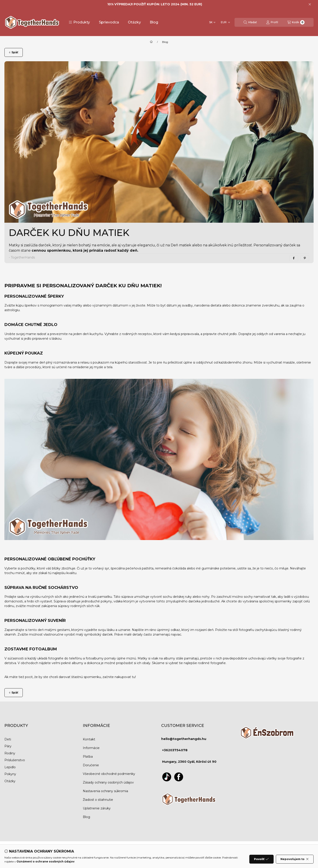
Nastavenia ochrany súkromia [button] (105, 791)
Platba (88, 757)
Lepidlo (10, 767)
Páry (8, 746)
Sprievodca (109, 22)
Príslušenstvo (15, 760)
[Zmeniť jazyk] (212, 22)
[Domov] (151, 42)
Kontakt (89, 739)
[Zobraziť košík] (296, 22)
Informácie (91, 748)
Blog (154, 22)
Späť (14, 52)
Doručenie (91, 765)
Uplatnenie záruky (97, 808)
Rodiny (10, 753)
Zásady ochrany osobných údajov (108, 782)
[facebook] (294, 258)
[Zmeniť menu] (225, 22)
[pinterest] (305, 258)
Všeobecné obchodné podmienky (109, 774)
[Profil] (272, 22)
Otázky (134, 22)
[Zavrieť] (310, 4)
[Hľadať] (250, 22)
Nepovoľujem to (295, 859)
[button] (79, 22)
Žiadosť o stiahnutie (98, 800)
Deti (8, 739)
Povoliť (261, 859)
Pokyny (10, 774)
